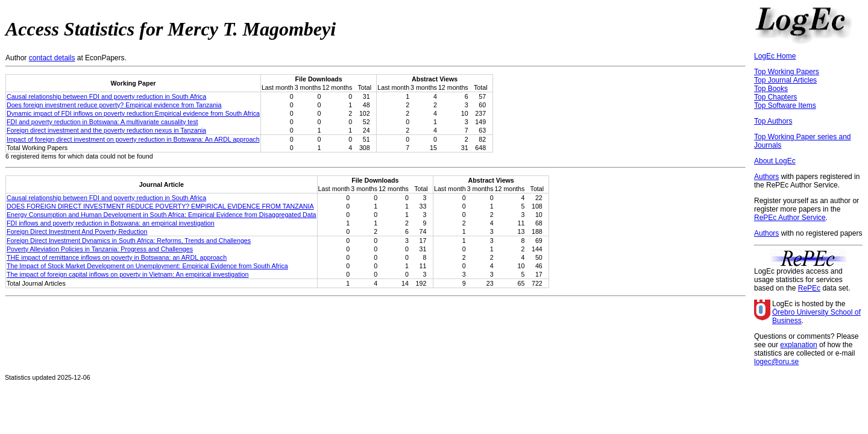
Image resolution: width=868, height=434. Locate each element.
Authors (766, 177)
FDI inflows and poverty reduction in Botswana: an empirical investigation (111, 223)
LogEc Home (775, 56)
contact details (52, 58)
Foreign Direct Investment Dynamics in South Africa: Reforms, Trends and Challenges (129, 241)
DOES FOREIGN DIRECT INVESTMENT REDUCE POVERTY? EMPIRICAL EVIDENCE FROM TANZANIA (160, 206)
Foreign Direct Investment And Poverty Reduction (77, 231)
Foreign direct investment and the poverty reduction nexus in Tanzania (106, 130)
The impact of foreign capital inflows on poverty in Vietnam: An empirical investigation (127, 274)
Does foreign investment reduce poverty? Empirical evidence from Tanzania (114, 105)
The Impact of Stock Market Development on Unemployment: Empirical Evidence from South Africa (147, 266)
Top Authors (773, 121)
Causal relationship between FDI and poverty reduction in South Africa (106, 96)
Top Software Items (785, 105)
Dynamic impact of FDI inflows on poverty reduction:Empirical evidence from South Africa (133, 113)
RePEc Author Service (790, 218)
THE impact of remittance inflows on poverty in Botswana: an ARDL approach (117, 257)
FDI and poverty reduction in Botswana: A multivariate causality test (102, 122)
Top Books (771, 89)
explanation (798, 345)
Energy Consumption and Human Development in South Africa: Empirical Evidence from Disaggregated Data (162, 215)
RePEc (809, 288)
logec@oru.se (776, 362)
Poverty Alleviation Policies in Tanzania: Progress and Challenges (100, 249)
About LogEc (775, 161)
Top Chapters (775, 97)
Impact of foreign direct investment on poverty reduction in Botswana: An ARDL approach (133, 139)
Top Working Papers (787, 72)
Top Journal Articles (785, 80)
